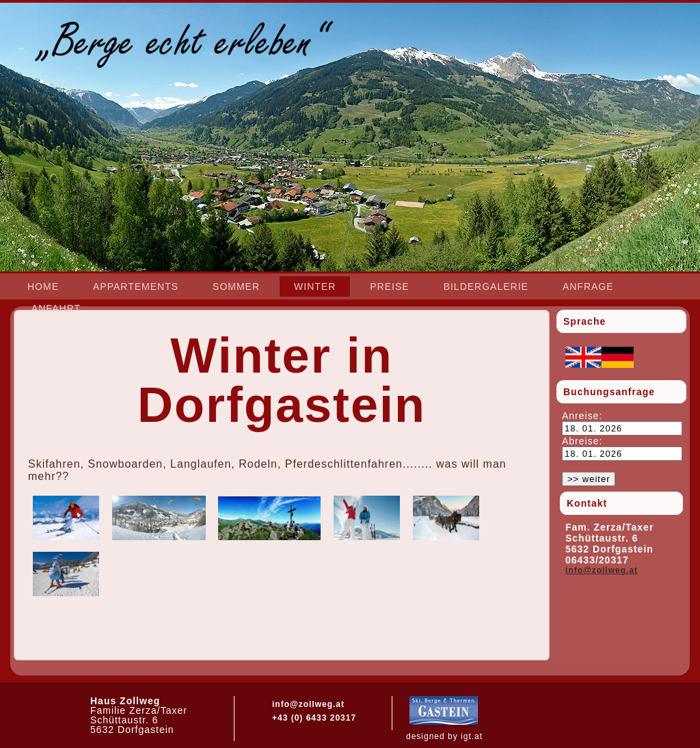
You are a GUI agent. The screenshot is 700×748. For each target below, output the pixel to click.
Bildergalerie (486, 286)
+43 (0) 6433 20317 (314, 718)
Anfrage (588, 286)
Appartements (136, 286)
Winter (315, 286)
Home (43, 286)
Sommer (236, 286)
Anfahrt (56, 308)
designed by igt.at (444, 736)
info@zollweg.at (602, 570)
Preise (389, 286)
